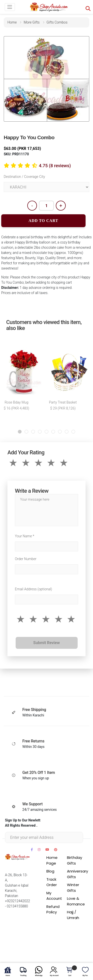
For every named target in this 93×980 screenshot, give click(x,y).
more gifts (31, 22)
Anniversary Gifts (77, 874)
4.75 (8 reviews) (55, 166)
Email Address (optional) (33, 589)
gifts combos (57, 22)
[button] (20, 432)
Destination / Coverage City (24, 177)
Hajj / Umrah (73, 915)
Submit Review (46, 643)
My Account (54, 896)
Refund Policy (53, 909)
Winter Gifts (73, 888)
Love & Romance (76, 901)
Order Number (26, 559)
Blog (50, 871)
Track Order (52, 882)
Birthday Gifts (75, 860)
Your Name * (25, 536)
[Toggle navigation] (10, 7)
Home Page (52, 860)
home (12, 22)
